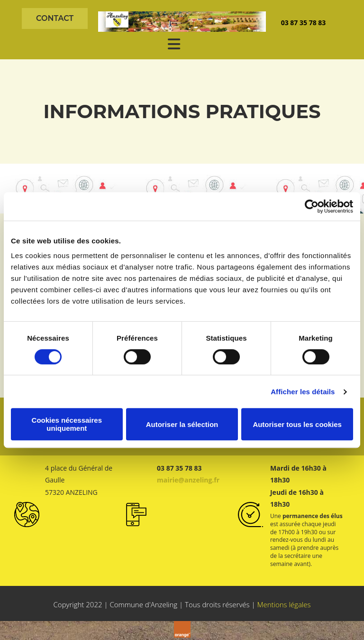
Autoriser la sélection (182, 424)
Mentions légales (284, 604)
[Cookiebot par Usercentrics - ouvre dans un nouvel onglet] (312, 206)
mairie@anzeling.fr (188, 480)
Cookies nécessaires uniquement (67, 424)
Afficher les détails (303, 392)
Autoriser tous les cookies (297, 424)
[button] (55, 19)
